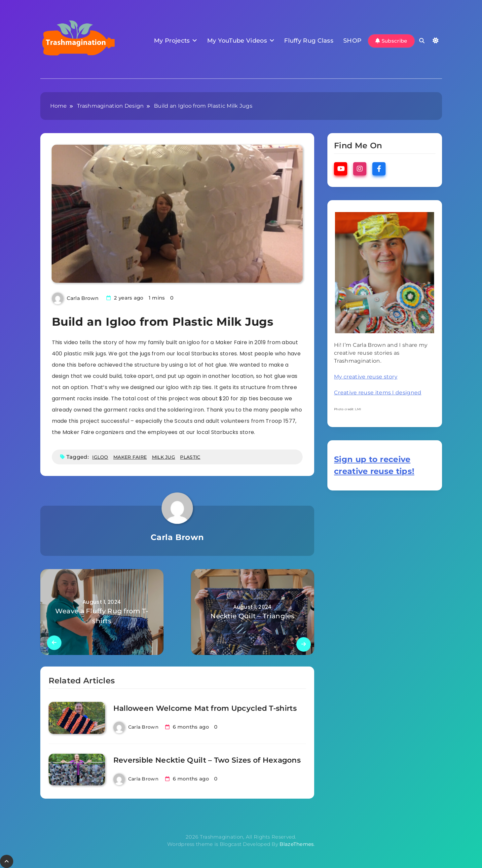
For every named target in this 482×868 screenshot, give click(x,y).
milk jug (164, 457)
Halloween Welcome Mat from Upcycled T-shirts (205, 708)
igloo (100, 457)
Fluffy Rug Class (309, 41)
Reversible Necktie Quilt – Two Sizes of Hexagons (207, 760)
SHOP (352, 41)
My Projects (172, 41)
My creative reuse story (366, 377)
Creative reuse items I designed (378, 393)
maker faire (130, 457)
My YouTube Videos (237, 41)
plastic (190, 457)
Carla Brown (83, 298)
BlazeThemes (297, 844)
